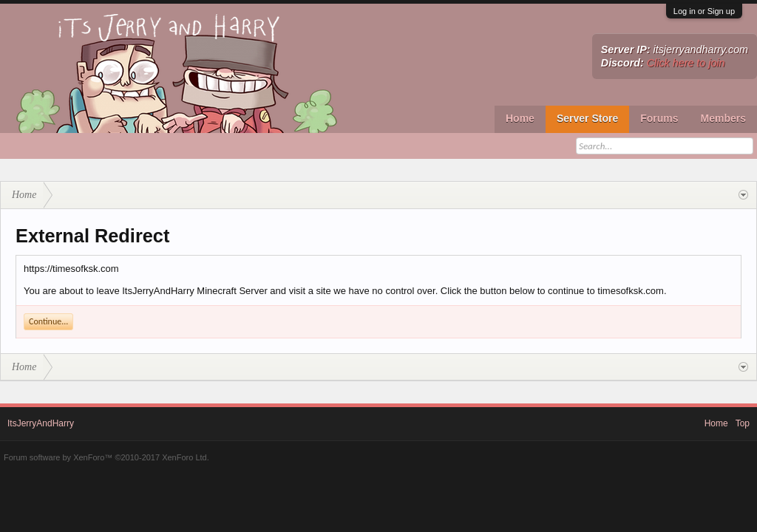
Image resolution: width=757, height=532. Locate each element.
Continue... (48, 321)
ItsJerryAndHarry (41, 423)
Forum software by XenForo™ (106, 457)
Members (723, 118)
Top (743, 423)
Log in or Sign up (704, 11)
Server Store (587, 118)
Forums (659, 118)
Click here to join (686, 63)
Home (520, 118)
